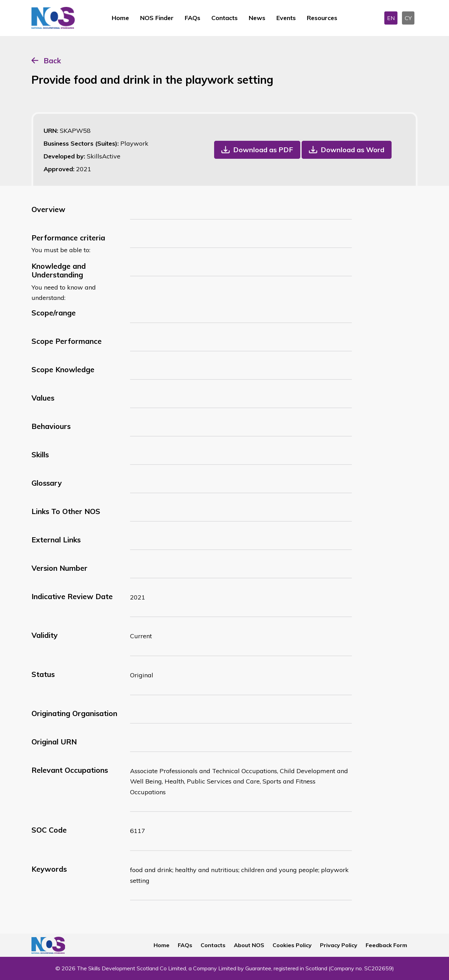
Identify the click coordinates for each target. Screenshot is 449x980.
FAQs (193, 18)
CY (408, 18)
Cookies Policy (292, 945)
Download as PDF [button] (263, 150)
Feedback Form (386, 945)
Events (286, 18)
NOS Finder (157, 18)
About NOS (249, 945)
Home (120, 18)
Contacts (224, 18)
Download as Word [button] (352, 150)
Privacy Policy (339, 945)
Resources (322, 18)
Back (52, 61)
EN (391, 18)
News (257, 18)
